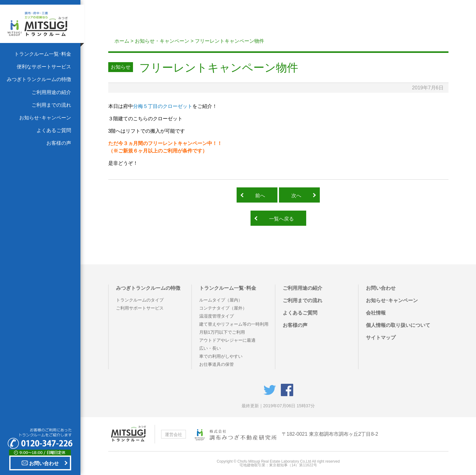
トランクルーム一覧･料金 (43, 54)
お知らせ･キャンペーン (45, 118)
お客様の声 (59, 143)
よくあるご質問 (54, 130)
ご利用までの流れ (51, 105)
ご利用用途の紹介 (51, 92)
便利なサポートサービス (44, 67)
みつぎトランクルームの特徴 (39, 79)
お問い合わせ (40, 463)
